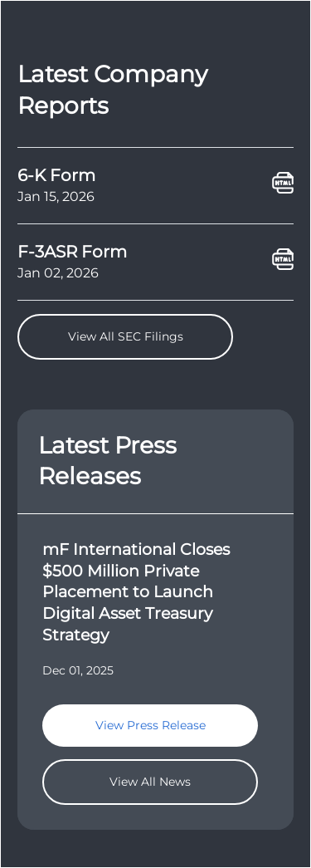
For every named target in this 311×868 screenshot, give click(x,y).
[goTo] (155, 601)
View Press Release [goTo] (151, 725)
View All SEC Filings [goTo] (126, 336)
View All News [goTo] (150, 782)
